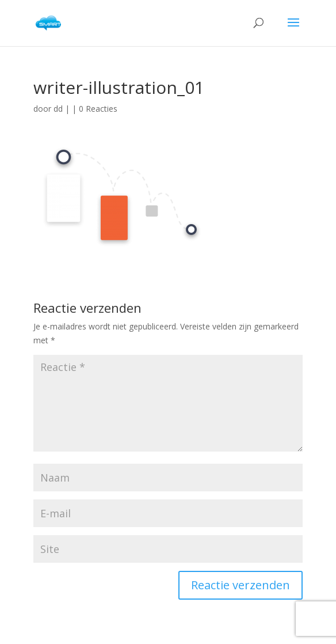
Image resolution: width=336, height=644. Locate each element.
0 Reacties (98, 109)
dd (58, 109)
